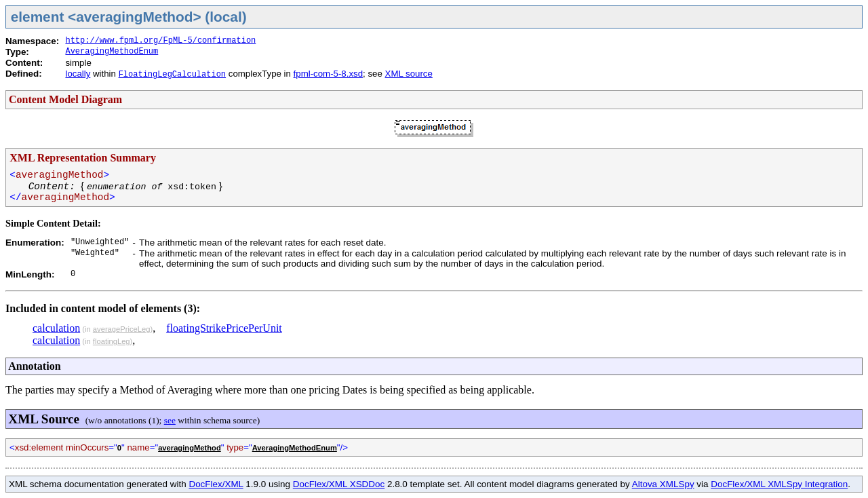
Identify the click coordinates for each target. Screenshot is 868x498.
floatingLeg (112, 341)
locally (78, 74)
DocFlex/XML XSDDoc (339, 484)
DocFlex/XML (216, 484)
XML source (409, 74)
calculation (56, 328)
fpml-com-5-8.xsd (328, 74)
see (170, 420)
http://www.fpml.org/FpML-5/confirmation (160, 41)
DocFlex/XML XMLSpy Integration (779, 484)
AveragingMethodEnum (112, 52)
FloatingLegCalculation (172, 75)
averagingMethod (190, 448)
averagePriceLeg (122, 329)
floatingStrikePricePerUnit (224, 328)
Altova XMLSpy (663, 484)
